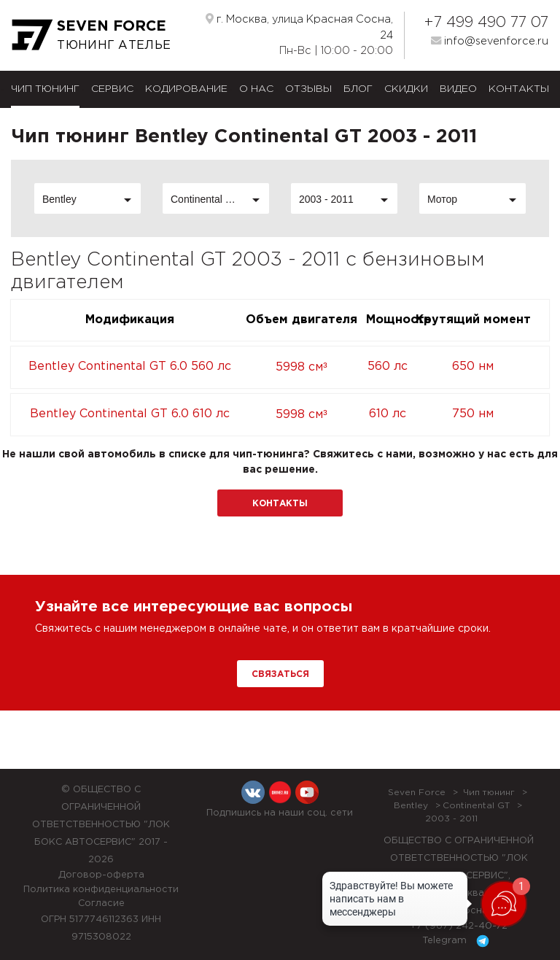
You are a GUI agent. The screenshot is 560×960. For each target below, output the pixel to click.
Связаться (280, 674)
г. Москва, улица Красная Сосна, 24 (299, 27)
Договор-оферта (101, 875)
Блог (358, 89)
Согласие (101, 903)
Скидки (406, 89)
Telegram (458, 941)
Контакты (519, 89)
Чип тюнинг (45, 89)
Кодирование (186, 89)
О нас (256, 89)
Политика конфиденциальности (101, 890)
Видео (458, 89)
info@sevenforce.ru (490, 41)
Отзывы (308, 89)
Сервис (112, 89)
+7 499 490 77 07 (486, 23)
